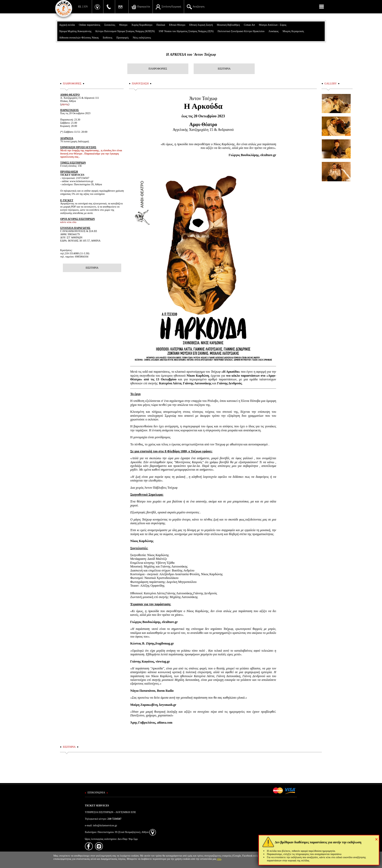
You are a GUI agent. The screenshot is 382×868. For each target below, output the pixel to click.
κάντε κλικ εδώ (68, 222)
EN (86, 7)
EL (80, 7)
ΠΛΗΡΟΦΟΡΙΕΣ (158, 69)
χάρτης (65, 104)
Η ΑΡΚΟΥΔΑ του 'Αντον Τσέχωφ (191, 55)
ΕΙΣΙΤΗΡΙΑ (224, 69)
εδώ (219, 859)
